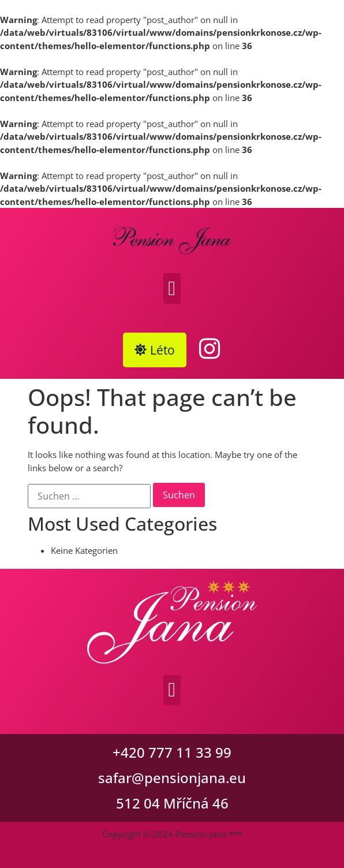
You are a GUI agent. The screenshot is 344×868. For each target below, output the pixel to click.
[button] (172, 288)
